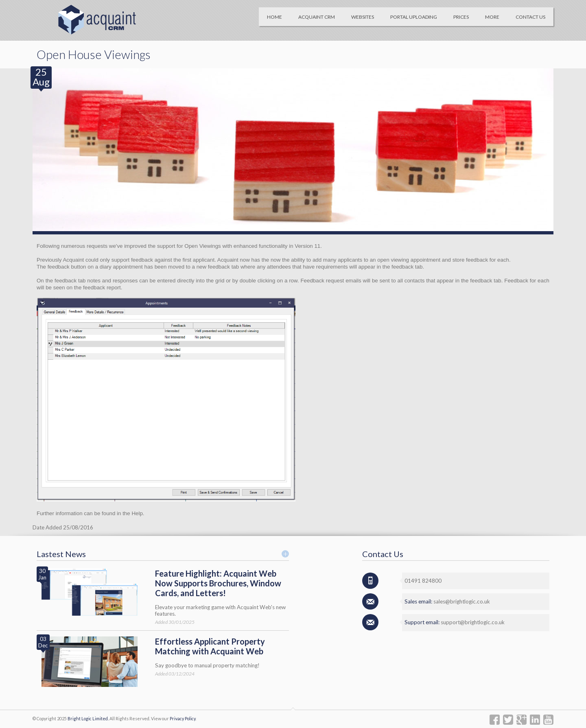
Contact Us (530, 17)
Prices (461, 17)
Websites (363, 17)
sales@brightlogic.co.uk (462, 601)
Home (274, 17)
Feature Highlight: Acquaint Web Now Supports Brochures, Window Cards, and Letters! (218, 583)
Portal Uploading (414, 17)
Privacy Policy (183, 718)
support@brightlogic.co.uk (473, 622)
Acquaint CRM (317, 17)
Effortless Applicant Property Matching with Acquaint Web (210, 646)
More (492, 17)
